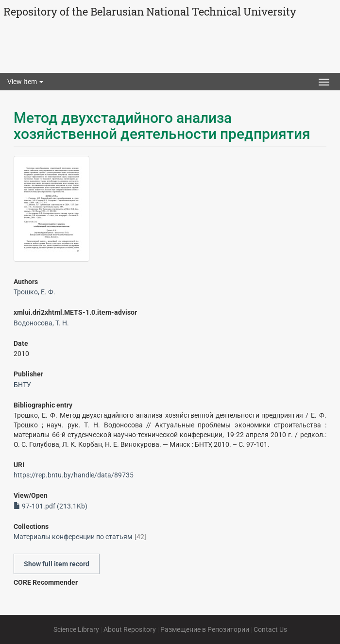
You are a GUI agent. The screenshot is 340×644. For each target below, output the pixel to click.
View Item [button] (25, 82)
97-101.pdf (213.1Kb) (51, 506)
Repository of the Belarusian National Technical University (150, 11)
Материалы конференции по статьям (73, 537)
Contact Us (270, 629)
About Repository (130, 629)
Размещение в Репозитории (205, 629)
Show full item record (57, 564)
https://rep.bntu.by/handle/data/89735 (74, 475)
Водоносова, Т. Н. (41, 323)
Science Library (76, 629)
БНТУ (22, 385)
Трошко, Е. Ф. (34, 292)
